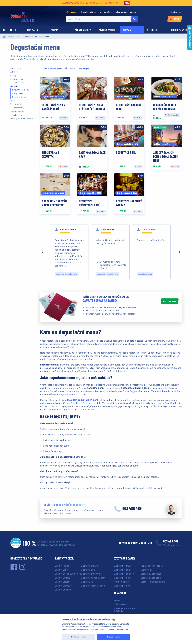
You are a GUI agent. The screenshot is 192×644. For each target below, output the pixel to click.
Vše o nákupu (122, 12)
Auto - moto (9, 30)
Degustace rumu (145, 274)
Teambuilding (16, 115)
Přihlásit (176, 12)
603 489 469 (132, 508)
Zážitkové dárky (17, 108)
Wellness (152, 30)
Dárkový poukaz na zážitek (22, 118)
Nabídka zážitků (89, 13)
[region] (111, 252)
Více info (112, 630)
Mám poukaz (71, 12)
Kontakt (134, 12)
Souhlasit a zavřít (114, 637)
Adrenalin (32, 30)
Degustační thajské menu (67, 274)
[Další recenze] (179, 252)
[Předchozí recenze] (43, 252)
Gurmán (127, 30)
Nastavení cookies (79, 637)
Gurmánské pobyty (20, 97)
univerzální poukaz (62, 513)
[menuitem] (72, 12)
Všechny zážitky (180, 30)
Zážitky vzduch (107, 30)
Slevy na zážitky (17, 111)
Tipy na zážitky (106, 12)
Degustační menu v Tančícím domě (149, 391)
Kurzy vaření (18, 93)
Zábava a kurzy (83, 30)
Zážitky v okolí (16, 104)
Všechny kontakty (172, 545)
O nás (117, 600)
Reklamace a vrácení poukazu (125, 609)
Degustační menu (21, 90)
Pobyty (55, 30)
